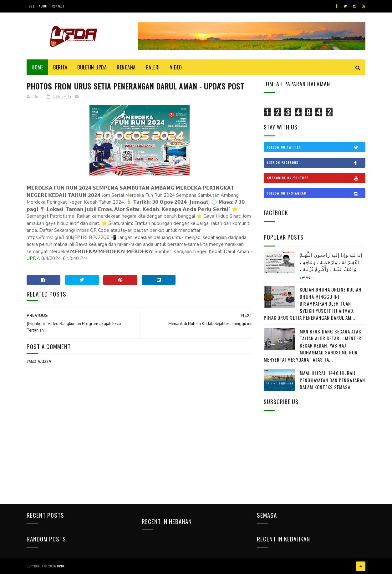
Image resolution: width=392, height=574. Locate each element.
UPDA (33, 258)
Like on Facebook (316, 163)
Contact (58, 6)
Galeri (153, 67)
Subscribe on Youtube (316, 178)
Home (30, 6)
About (43, 6)
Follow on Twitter (316, 147)
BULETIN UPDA (92, 67)
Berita (60, 67)
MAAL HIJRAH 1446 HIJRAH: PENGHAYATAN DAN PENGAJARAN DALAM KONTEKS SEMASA (332, 380)
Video (176, 67)
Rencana (126, 67)
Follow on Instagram (316, 193)
